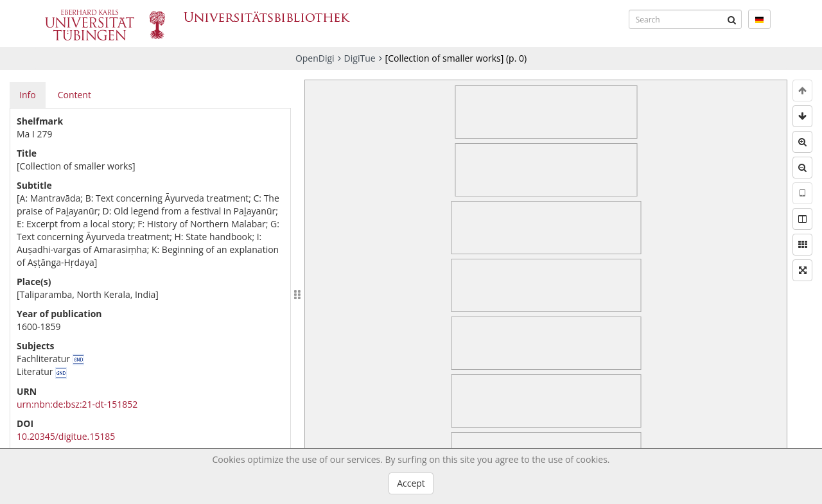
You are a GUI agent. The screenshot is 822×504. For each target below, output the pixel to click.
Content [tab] (74, 95)
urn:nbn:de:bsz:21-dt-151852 (77, 404)
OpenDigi (315, 58)
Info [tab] (28, 95)
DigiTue (360, 58)
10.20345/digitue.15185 (66, 436)
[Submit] (732, 19)
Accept (411, 483)
